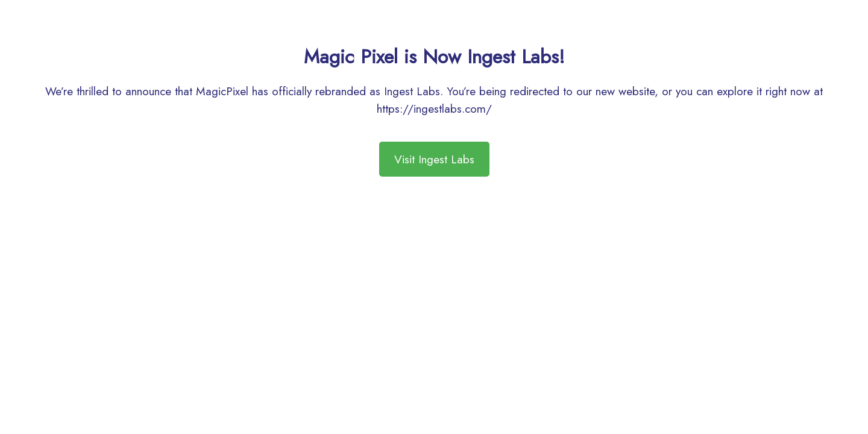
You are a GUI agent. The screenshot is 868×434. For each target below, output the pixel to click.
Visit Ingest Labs (434, 159)
